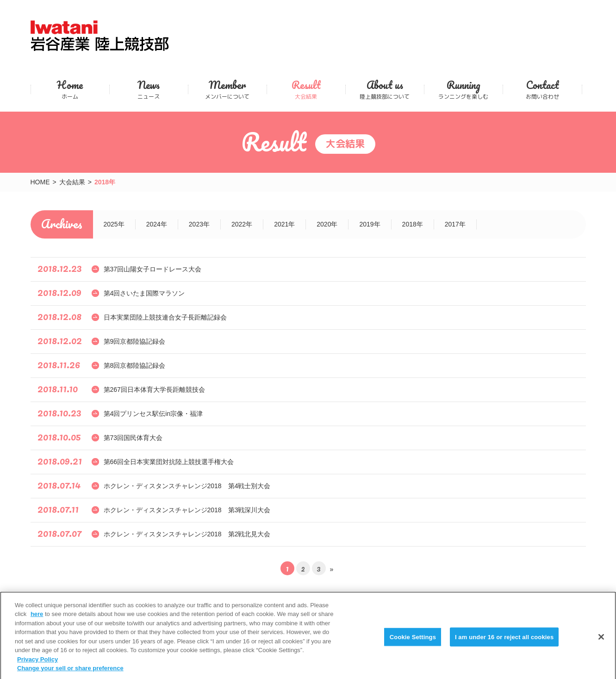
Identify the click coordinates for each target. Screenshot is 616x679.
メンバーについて (227, 89)
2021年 (284, 224)
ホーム (70, 89)
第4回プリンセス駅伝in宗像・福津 (153, 414)
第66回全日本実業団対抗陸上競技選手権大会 (169, 462)
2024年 (157, 224)
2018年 (413, 224)
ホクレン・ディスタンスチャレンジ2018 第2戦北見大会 (187, 534)
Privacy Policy (37, 664)
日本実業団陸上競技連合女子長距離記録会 (165, 317)
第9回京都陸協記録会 (135, 341)
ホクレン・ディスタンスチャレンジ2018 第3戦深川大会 (187, 510)
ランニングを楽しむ (464, 89)
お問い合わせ (542, 89)
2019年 (370, 224)
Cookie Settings (413, 642)
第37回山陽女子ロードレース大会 (153, 269)
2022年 (242, 224)
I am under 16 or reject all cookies (504, 642)
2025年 (114, 224)
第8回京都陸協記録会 (135, 365)
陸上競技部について (385, 89)
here (37, 619)
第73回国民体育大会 (133, 438)
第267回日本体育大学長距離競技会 (154, 390)
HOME (40, 182)
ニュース (149, 89)
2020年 (327, 224)
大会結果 (306, 89)
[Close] (601, 642)
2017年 (455, 224)
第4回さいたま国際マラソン (144, 293)
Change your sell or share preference (70, 674)
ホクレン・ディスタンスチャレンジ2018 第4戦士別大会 (187, 486)
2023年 (199, 224)
